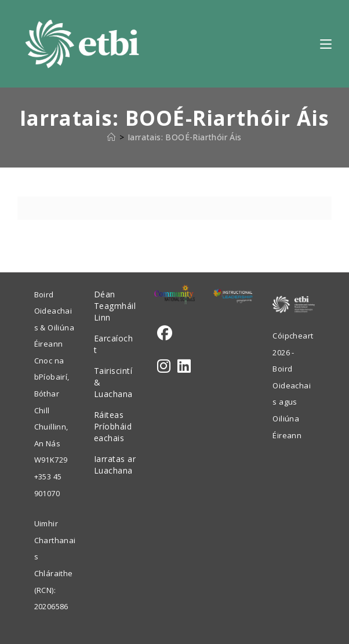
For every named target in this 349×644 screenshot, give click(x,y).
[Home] (111, 137)
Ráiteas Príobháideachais (113, 426)
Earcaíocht (114, 344)
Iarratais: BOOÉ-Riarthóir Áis (185, 137)
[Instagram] (164, 366)
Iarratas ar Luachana (115, 465)
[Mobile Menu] (326, 43)
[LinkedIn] (184, 366)
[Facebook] (165, 333)
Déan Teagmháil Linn (115, 306)
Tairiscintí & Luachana (113, 382)
